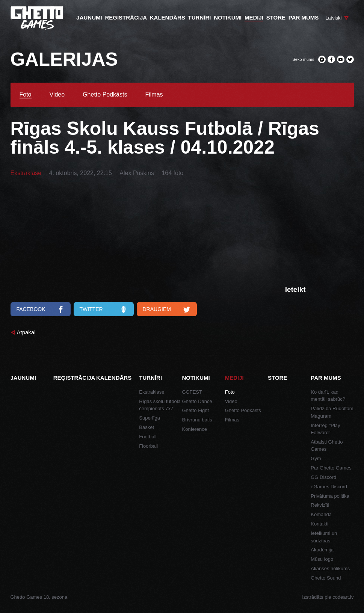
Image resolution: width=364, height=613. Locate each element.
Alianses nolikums (330, 568)
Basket (147, 427)
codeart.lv (343, 597)
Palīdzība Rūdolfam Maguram (332, 412)
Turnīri (150, 378)
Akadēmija (322, 550)
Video (57, 95)
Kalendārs (114, 378)
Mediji (234, 378)
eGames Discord (329, 487)
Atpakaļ (26, 332)
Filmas (154, 95)
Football (148, 437)
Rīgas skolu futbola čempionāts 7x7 (160, 405)
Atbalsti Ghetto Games (327, 446)
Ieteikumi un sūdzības (324, 537)
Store (277, 378)
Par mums (326, 378)
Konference (195, 429)
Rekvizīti (320, 505)
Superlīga (150, 418)
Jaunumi (23, 378)
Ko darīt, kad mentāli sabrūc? (328, 396)
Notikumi (196, 378)
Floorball (148, 446)
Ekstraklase (26, 173)
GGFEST (192, 392)
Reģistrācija (74, 378)
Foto (26, 95)
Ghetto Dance (197, 401)
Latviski (333, 18)
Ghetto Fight (196, 410)
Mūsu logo (322, 559)
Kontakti (319, 524)
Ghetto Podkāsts (105, 95)
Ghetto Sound (326, 578)
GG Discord (323, 477)
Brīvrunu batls (197, 420)
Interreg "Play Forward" (325, 429)
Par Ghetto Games (331, 468)
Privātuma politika (330, 496)
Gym (316, 458)
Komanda (321, 514)
